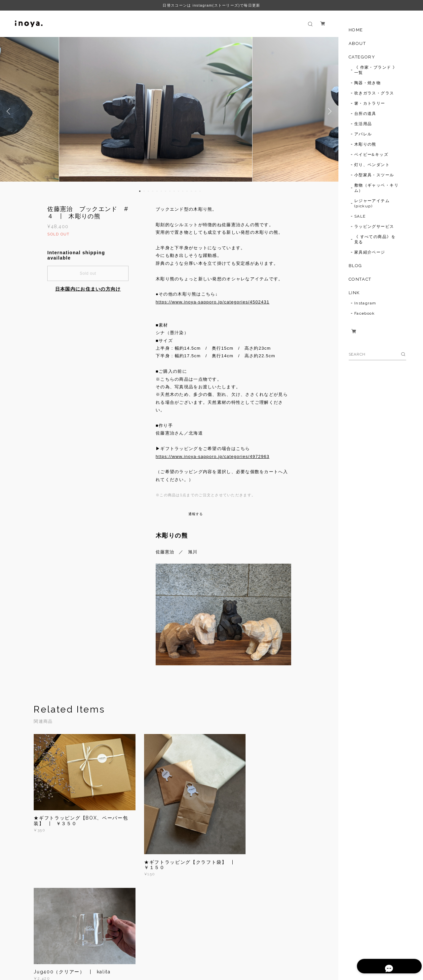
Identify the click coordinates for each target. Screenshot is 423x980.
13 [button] (191, 191)
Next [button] (328, 111)
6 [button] (161, 191)
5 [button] (157, 191)
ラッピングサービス (374, 227)
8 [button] (170, 191)
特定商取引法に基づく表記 (141, 948)
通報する (196, 514)
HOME (356, 30)
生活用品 (363, 124)
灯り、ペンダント (372, 165)
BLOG (355, 266)
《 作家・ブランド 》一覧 (376, 70)
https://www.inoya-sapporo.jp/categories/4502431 (212, 302)
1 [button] (140, 191)
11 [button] (183, 191)
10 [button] (178, 191)
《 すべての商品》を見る (375, 239)
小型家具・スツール (374, 175)
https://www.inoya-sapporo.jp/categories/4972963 (212, 456)
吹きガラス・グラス (374, 93)
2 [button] (144, 191)
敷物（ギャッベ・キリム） (376, 188)
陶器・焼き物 (368, 83)
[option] (169, 111)
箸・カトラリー (370, 103)
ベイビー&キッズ (371, 155)
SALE (360, 216)
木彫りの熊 (365, 144)
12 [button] (187, 191)
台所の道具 (365, 114)
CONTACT (360, 279)
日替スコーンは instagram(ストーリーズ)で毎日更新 (211, 5)
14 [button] (196, 191)
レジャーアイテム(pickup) (372, 203)
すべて (55, 899)
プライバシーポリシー (90, 948)
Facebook (365, 313)
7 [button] (166, 191)
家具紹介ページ (370, 252)
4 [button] (153, 191)
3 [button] (148, 191)
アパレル (363, 134)
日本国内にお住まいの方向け (88, 289)
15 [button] (200, 191)
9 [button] (174, 191)
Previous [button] (10, 111)
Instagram (365, 303)
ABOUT (357, 43)
